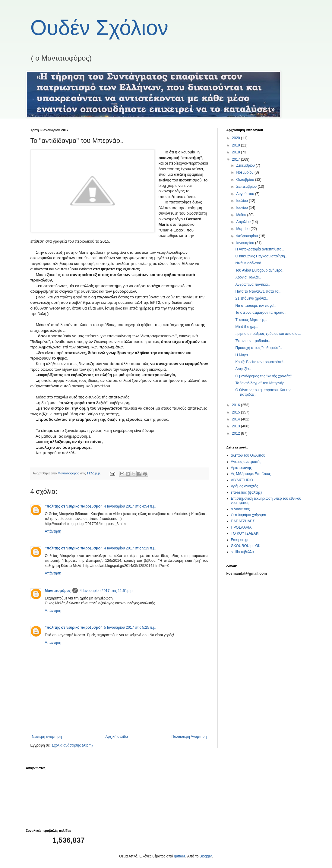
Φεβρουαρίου (247, 236)
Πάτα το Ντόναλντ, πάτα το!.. (258, 291)
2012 (236, 433)
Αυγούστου (245, 194)
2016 (236, 405)
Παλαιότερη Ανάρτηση (189, 737)
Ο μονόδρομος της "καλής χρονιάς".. (264, 376)
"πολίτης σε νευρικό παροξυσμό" (74, 506)
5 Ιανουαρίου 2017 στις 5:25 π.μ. (130, 627)
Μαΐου (242, 215)
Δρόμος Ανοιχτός (245, 486)
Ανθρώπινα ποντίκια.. (252, 285)
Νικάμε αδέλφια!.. (249, 263)
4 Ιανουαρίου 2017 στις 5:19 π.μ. (130, 548)
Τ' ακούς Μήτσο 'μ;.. (251, 320)
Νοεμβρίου (245, 172)
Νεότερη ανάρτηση (47, 737)
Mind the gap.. (247, 327)
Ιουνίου (242, 208)
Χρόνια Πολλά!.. (248, 277)
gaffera (180, 856)
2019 (236, 145)
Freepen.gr (240, 540)
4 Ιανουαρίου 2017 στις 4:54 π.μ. (130, 506)
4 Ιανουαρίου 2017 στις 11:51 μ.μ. (107, 591)
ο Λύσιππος (240, 509)
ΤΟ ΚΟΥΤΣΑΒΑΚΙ (245, 533)
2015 (236, 412)
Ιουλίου (242, 201)
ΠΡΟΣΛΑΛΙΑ (241, 527)
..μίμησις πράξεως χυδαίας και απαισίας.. (268, 334)
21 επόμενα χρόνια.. (251, 298)
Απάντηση (53, 531)
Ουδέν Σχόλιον (100, 28)
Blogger (206, 856)
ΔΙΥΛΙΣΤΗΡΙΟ (242, 480)
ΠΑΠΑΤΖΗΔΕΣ (243, 521)
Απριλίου (244, 222)
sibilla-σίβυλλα (242, 552)
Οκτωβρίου (245, 180)
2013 (236, 426)
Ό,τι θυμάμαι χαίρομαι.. (250, 515)
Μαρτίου (243, 229)
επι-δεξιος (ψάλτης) (247, 492)
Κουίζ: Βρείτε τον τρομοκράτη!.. (260, 362)
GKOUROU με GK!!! (247, 546)
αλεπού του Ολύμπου (248, 455)
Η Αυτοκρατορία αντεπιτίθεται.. (260, 249)
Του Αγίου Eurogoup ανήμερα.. (260, 270)
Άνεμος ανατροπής (246, 462)
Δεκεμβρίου (246, 165)
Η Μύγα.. (242, 355)
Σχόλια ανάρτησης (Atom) (72, 745)
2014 (236, 419)
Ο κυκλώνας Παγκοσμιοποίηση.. (261, 256)
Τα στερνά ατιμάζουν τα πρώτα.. (261, 313)
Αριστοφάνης (241, 468)
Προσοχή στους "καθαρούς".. (258, 348)
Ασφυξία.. (243, 369)
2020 (236, 138)
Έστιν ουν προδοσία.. (253, 341)
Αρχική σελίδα (117, 737)
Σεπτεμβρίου (247, 187)
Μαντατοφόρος (58, 591)
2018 (236, 152)
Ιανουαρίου (246, 243)
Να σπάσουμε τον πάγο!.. (256, 306)
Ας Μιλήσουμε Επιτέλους (251, 474)
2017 (236, 159)
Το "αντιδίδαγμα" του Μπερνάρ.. (261, 383)
